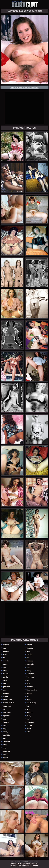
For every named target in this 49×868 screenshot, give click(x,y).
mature (29, 693)
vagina (5, 758)
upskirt (5, 754)
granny (5, 696)
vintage (29, 725)
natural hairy (31, 703)
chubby (29, 654)
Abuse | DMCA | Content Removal (24, 864)
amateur (6, 645)
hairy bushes (8, 700)
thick (5, 745)
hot (4, 709)
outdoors (30, 713)
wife (28, 732)
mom (29, 700)
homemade (7, 706)
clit (28, 658)
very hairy (30, 722)
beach (5, 671)
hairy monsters (8, 703)
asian (5, 654)
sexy (5, 729)
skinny (5, 732)
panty (29, 716)
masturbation (32, 690)
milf (28, 696)
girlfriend (6, 687)
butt (28, 651)
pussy (29, 719)
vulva (29, 729)
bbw (4, 667)
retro (5, 725)
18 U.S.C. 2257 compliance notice (25, 866)
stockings (7, 742)
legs (28, 684)
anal (4, 648)
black (5, 680)
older (29, 709)
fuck (5, 684)
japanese (6, 716)
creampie (30, 664)
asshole (6, 661)
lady (4, 719)
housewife (7, 713)
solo (5, 738)
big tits (5, 677)
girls (5, 690)
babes (5, 664)
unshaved (7, 751)
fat (28, 680)
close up (30, 661)
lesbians (30, 687)
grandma (6, 693)
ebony (29, 671)
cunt (28, 667)
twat (4, 748)
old (28, 706)
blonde (29, 645)
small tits (6, 735)
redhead (6, 722)
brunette (30, 648)
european (30, 674)
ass (4, 658)
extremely (30, 677)
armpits (6, 651)
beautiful (6, 674)
